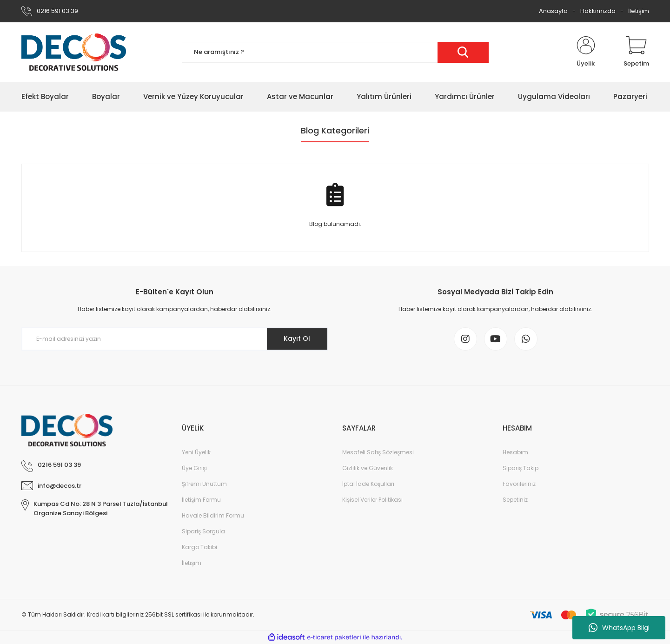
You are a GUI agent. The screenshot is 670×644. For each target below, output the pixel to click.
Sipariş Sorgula (203, 531)
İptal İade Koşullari (368, 484)
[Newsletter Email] (175, 339)
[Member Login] (586, 52)
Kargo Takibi (199, 547)
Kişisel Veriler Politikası (372, 500)
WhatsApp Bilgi (619, 628)
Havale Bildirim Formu (213, 515)
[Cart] (636, 52)
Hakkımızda (598, 11)
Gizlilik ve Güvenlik (368, 468)
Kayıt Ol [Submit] (297, 339)
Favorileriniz (519, 484)
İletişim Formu (201, 500)
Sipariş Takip (521, 468)
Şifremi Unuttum (204, 484)
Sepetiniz (515, 500)
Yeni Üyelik (196, 452)
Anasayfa (553, 11)
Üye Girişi (194, 468)
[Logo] (74, 52)
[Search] (335, 52)
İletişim (639, 11)
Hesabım (515, 452)
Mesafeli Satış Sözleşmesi (378, 452)
